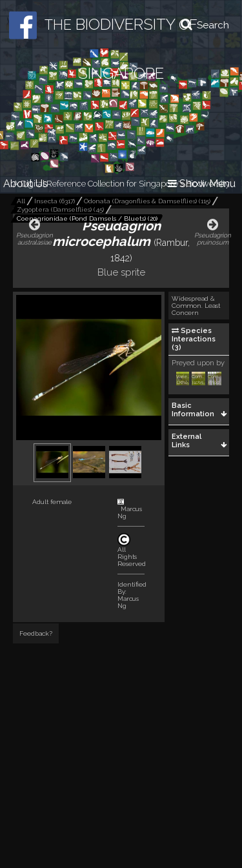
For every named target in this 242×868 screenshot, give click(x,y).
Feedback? (36, 633)
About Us (25, 184)
